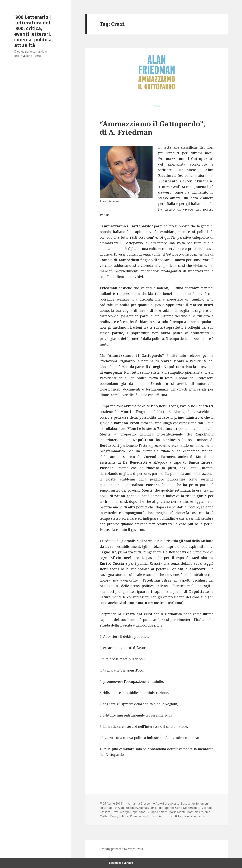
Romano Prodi (139, 816)
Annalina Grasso (139, 804)
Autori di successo (168, 804)
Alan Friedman (127, 808)
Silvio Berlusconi (161, 816)
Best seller (188, 804)
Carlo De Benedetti (188, 808)
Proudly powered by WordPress (121, 849)
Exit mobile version (121, 863)
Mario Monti (177, 812)
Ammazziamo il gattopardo (156, 808)
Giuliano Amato (157, 812)
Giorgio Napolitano (133, 812)
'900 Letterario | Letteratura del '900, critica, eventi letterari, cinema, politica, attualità (34, 31)
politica (124, 816)
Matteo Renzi (108, 816)
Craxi (115, 812)
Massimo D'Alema (198, 812)
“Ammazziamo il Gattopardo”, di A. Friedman (152, 128)
